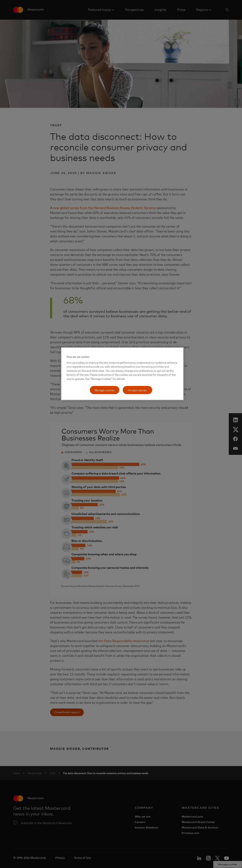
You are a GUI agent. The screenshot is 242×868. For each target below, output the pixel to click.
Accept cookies (137, 390)
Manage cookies (105, 390)
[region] (122, 374)
